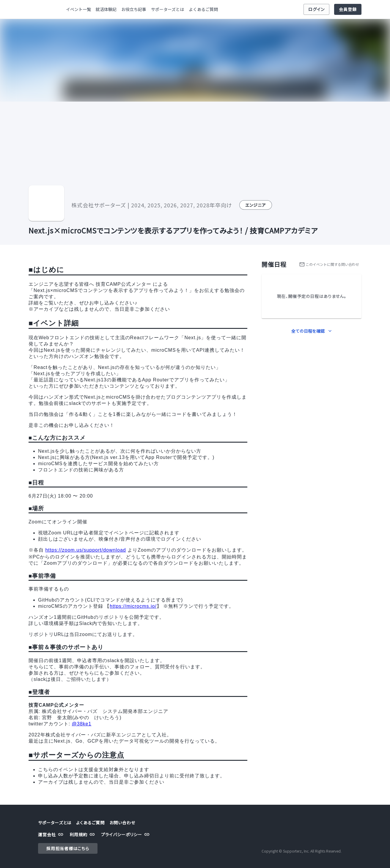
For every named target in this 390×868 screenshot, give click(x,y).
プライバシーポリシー (126, 835)
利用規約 (83, 835)
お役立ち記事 (134, 9)
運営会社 (51, 835)
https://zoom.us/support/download (85, 550)
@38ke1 (82, 724)
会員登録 (348, 9)
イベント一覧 (78, 9)
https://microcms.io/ (133, 606)
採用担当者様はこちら (68, 849)
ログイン (316, 9)
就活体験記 (106, 9)
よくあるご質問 (203, 9)
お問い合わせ (122, 823)
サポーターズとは (168, 9)
